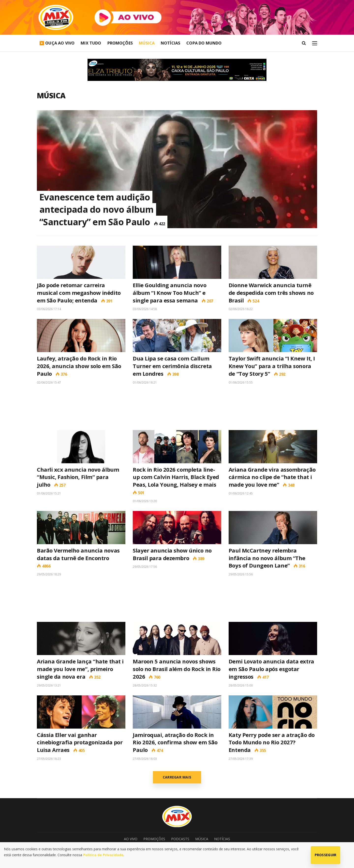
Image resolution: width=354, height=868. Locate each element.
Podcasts (180, 839)
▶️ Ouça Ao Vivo (57, 43)
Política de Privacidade (103, 855)
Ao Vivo (131, 839)
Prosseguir (326, 855)
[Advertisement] (177, 407)
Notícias (170, 43)
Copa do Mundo (204, 43)
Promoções (120, 43)
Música (147, 43)
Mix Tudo (91, 43)
